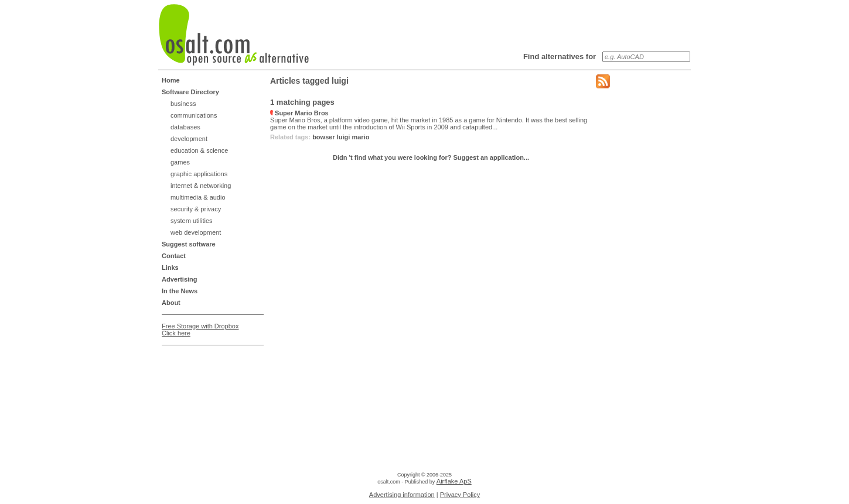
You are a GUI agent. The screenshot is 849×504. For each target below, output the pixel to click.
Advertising (180, 279)
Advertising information (402, 495)
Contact (174, 256)
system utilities (192, 221)
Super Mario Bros (299, 113)
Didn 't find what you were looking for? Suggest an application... (431, 157)
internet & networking (201, 186)
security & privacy (196, 209)
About (171, 303)
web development (196, 232)
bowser (324, 137)
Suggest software (189, 244)
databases (185, 127)
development (189, 139)
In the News (180, 291)
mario (360, 137)
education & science (199, 150)
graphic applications (199, 174)
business (183, 104)
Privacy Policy (460, 495)
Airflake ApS (454, 481)
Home (171, 80)
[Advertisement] (209, 379)
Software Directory (190, 92)
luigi (344, 137)
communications (194, 115)
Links (170, 268)
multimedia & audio (198, 197)
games (180, 162)
